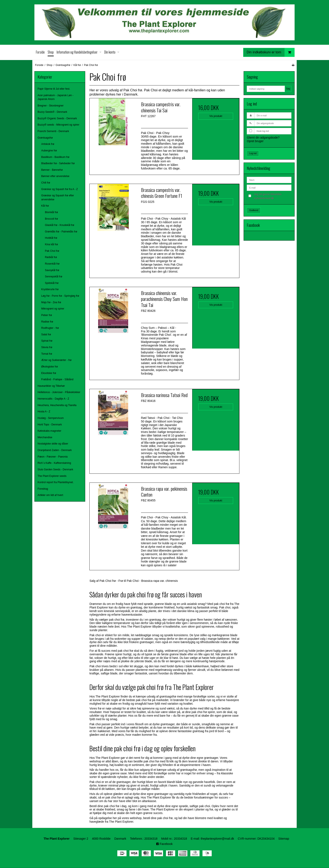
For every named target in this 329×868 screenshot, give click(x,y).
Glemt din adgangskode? (263, 138)
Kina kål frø (51, 244)
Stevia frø (47, 347)
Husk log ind (263, 131)
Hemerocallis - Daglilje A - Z (53, 399)
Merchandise (45, 437)
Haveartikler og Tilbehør (51, 386)
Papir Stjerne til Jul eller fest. (54, 89)
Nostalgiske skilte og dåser (53, 444)
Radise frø (47, 322)
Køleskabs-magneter (49, 431)
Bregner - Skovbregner (51, 106)
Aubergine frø (49, 151)
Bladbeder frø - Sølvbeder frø (58, 163)
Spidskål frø (52, 283)
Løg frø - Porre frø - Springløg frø (60, 296)
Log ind (253, 153)
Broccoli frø (51, 219)
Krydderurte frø (50, 289)
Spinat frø (47, 341)
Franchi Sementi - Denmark (53, 131)
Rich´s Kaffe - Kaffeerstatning (54, 463)
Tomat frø (47, 354)
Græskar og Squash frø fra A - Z (60, 189)
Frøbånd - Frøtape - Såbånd (57, 379)
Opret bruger (255, 141)
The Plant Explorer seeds (52, 476)
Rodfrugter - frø (50, 328)
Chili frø (46, 183)
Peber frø (47, 315)
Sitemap (284, 839)
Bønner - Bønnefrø (52, 170)
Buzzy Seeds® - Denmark (52, 112)
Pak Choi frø (52, 251)
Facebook (164, 844)
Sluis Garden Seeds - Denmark (55, 469)
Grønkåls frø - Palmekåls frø (61, 232)
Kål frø (45, 206)
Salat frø (46, 334)
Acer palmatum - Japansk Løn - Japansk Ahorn (55, 97)
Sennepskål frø (54, 277)
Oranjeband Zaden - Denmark (55, 450)
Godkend (254, 210)
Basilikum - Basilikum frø (55, 157)
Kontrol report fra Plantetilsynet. (56, 482)
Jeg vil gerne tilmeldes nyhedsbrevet (272, 196)
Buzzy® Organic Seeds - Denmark (57, 118)
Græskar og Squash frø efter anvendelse (58, 197)
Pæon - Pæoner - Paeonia (53, 457)
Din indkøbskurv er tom (271, 52)
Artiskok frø (48, 144)
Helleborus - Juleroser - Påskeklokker (59, 392)
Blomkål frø (51, 212)
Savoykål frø (52, 270)
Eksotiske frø (49, 373)
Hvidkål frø (51, 238)
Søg (288, 89)
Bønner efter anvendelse (55, 176)
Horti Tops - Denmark (50, 425)
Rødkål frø (51, 257)
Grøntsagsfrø (45, 138)
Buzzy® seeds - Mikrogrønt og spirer (58, 125)
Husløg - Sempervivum (51, 418)
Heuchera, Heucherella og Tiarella (57, 405)
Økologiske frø (50, 367)
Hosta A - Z (44, 412)
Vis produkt (216, 116)
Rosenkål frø (52, 264)
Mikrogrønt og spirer (53, 309)
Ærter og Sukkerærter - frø (56, 360)
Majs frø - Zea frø (51, 302)
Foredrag (43, 489)
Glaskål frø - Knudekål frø (60, 225)
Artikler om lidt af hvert (50, 495)
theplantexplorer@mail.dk (217, 839)
